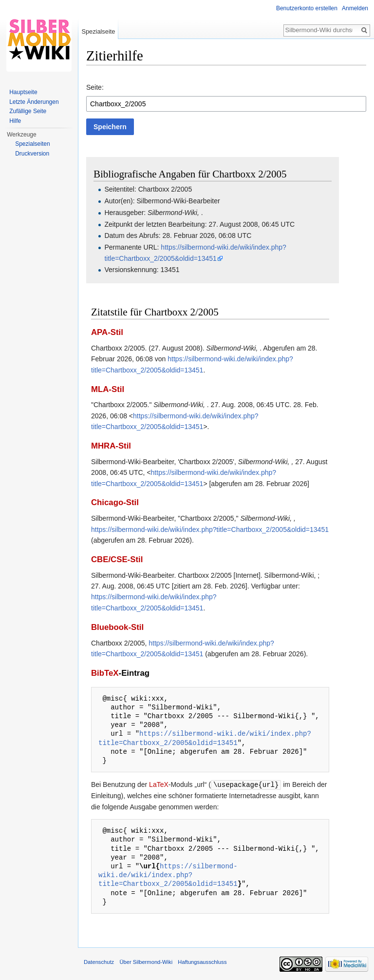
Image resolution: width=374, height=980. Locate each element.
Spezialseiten (32, 144)
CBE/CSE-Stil (117, 559)
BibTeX (105, 673)
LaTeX (159, 784)
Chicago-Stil (115, 502)
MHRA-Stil (111, 446)
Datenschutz (99, 961)
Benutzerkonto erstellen (307, 8)
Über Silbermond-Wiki (146, 961)
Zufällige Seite (28, 111)
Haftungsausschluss (202, 961)
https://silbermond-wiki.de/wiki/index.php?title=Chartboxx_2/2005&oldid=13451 (210, 529)
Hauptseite (23, 92)
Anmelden (355, 8)
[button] (110, 127)
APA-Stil (107, 332)
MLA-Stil (108, 389)
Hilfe (15, 121)
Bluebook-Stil (117, 627)
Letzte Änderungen (34, 102)
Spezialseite (98, 31)
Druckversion (32, 154)
